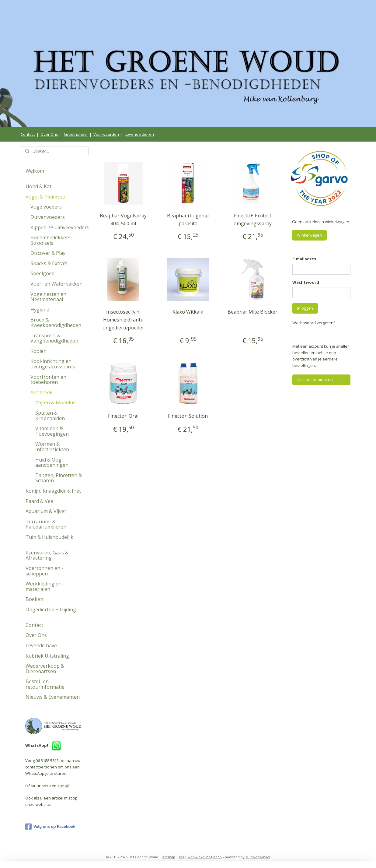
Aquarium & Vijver (46, 511)
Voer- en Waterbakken (56, 284)
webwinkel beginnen (205, 857)
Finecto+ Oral (123, 416)
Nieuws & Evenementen (53, 697)
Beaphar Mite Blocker (253, 312)
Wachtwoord (306, 282)
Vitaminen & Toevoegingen (52, 431)
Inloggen (305, 308)
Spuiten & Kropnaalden (50, 416)
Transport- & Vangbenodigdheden (54, 338)
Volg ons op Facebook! (51, 827)
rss (181, 857)
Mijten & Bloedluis (56, 402)
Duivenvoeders (48, 217)
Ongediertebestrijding (51, 610)
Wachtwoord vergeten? (314, 323)
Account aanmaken (315, 380)
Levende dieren (139, 134)
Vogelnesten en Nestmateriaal (48, 297)
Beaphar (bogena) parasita (188, 220)
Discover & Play (48, 253)
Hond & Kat (38, 186)
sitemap (169, 857)
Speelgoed (42, 273)
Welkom (35, 171)
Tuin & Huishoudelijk (49, 537)
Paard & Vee (39, 501)
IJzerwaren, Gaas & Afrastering (47, 555)
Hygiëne (40, 310)
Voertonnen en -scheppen (44, 571)
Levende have (41, 645)
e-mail (63, 786)
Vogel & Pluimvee (45, 197)
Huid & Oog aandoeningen (52, 462)
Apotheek (42, 392)
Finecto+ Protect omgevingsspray (253, 220)
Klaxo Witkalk (188, 312)
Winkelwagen (309, 235)
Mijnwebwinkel (258, 857)
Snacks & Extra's (49, 263)
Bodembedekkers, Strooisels (51, 240)
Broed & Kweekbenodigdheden (56, 322)
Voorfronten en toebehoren (48, 380)
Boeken (34, 599)
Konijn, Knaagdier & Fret (53, 491)
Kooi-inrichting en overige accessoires (53, 364)
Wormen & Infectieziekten (52, 447)
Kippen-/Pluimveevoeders (59, 227)
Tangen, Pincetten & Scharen (59, 478)
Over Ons (49, 134)
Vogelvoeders (46, 207)
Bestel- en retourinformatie (45, 684)
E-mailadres (304, 259)
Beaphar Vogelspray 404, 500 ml (123, 220)
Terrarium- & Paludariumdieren (46, 524)
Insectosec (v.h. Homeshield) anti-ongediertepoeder (123, 320)
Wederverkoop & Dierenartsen (45, 669)
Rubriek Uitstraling (47, 656)
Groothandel (76, 134)
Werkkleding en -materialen (45, 586)
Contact (28, 134)
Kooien (38, 351)
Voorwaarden (106, 134)
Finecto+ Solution (188, 416)
